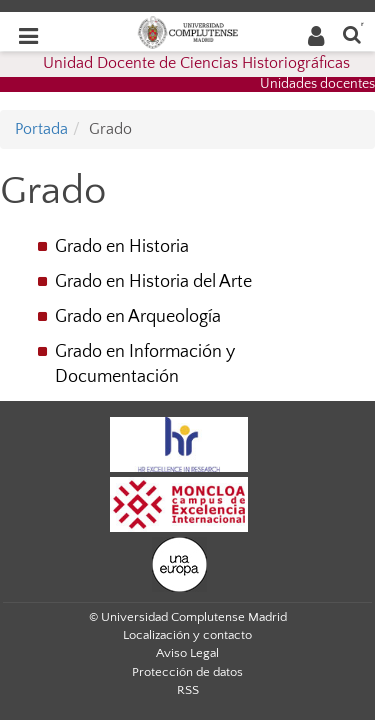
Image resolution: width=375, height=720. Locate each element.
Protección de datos (187, 672)
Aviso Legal (187, 653)
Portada (41, 129)
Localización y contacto (187, 635)
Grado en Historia (122, 247)
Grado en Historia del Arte (153, 282)
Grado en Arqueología (138, 317)
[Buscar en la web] (352, 33)
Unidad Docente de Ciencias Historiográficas (196, 63)
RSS (188, 690)
